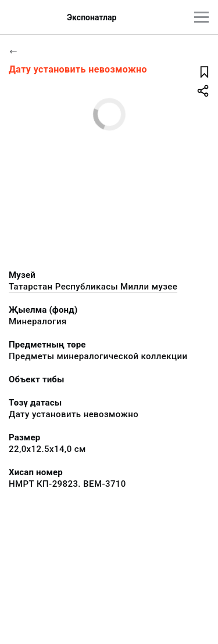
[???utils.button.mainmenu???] (201, 17)
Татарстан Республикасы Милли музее (93, 287)
